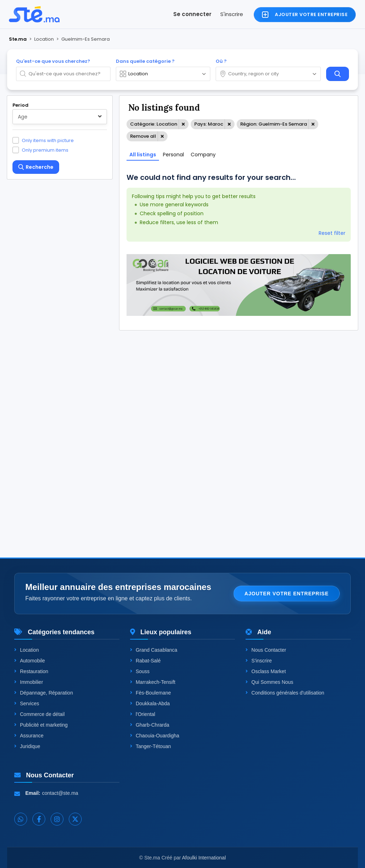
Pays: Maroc (209, 124)
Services (27, 703)
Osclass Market (266, 671)
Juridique (27, 746)
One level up (37, 479)
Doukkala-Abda (150, 703)
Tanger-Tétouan (151, 746)
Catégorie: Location (154, 124)
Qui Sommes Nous (269, 682)
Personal (173, 155)
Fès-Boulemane (151, 693)
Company (203, 155)
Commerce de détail (39, 714)
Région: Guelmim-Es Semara (274, 124)
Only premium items (45, 150)
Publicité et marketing (41, 725)
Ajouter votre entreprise (287, 594)
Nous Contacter (266, 650)
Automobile (30, 661)
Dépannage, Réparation (44, 693)
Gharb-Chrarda (150, 725)
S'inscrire (232, 14)
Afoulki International (204, 858)
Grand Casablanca (154, 650)
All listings (143, 155)
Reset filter (332, 233)
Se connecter (192, 14)
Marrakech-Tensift (153, 682)
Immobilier (29, 682)
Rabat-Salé (145, 661)
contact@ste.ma (60, 793)
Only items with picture (48, 140)
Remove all (143, 136)
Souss (140, 671)
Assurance (29, 736)
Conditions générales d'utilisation (285, 693)
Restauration (31, 671)
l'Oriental (143, 714)
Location (27, 650)
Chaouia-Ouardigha (155, 736)
